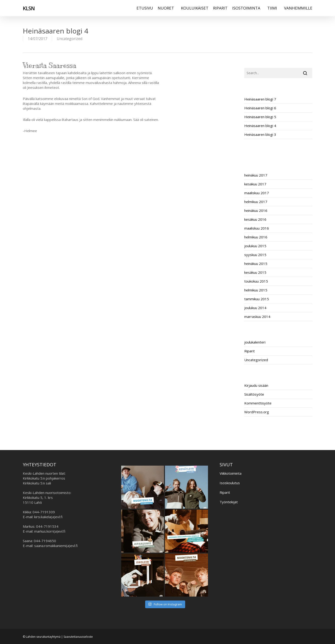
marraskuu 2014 (257, 317)
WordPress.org (257, 412)
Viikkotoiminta (231, 473)
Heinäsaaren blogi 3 (260, 134)
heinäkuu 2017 (256, 175)
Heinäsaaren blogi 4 (260, 126)
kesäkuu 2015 (255, 272)
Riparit (250, 351)
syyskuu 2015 (255, 255)
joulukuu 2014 (255, 308)
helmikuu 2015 (256, 290)
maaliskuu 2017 (257, 193)
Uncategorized (70, 39)
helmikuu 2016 (256, 237)
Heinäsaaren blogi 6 (260, 108)
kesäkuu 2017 (255, 184)
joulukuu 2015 (255, 246)
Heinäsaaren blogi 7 (260, 99)
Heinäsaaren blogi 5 (260, 117)
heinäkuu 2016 (256, 210)
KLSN (29, 9)
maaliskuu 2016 (257, 228)
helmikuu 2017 (256, 202)
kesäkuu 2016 (255, 219)
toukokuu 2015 (256, 281)
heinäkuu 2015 (256, 264)
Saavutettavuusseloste (78, 637)
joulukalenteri (255, 342)
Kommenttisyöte (258, 403)
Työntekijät (229, 502)
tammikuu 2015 (257, 299)
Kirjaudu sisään (256, 385)
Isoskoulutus (230, 483)
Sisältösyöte (254, 394)
